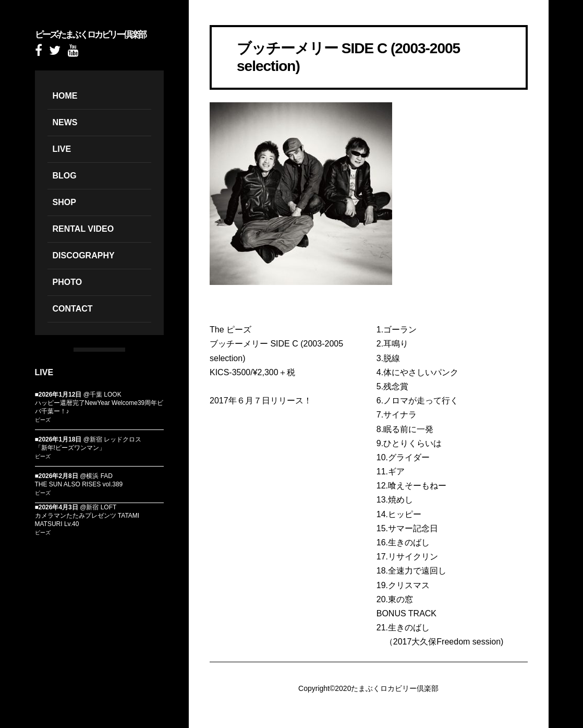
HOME (65, 96)
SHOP (64, 202)
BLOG (65, 176)
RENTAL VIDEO (83, 229)
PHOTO (68, 282)
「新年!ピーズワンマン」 (70, 448)
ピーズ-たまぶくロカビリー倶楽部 (90, 35)
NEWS (65, 122)
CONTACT (73, 309)
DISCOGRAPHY (84, 255)
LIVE (62, 149)
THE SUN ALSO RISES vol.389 (79, 484)
